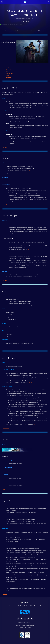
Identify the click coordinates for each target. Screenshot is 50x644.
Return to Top (5, 147)
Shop (7, 72)
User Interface (9, 73)
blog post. (29, 170)
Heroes (8, 75)
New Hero (8, 68)
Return (5, 489)
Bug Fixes (8, 77)
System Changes (10, 70)
